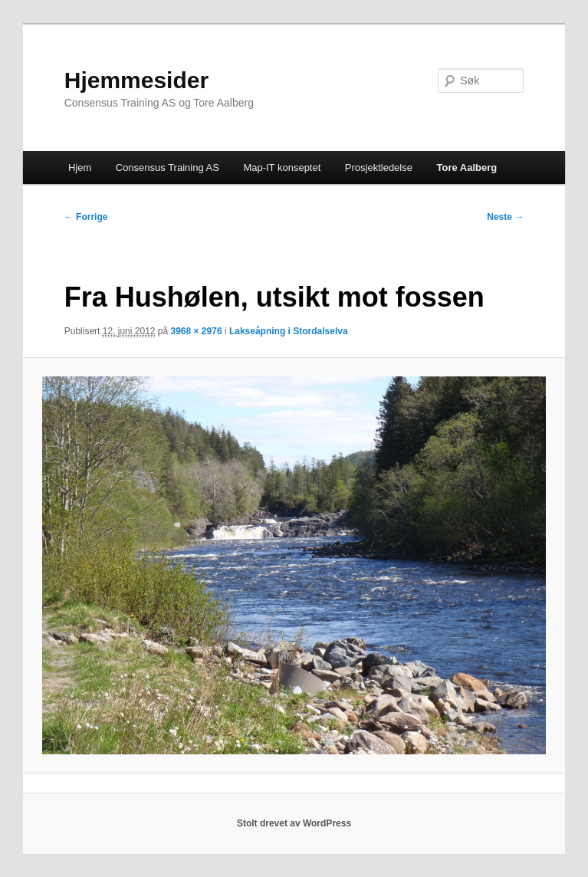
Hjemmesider (136, 80)
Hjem (80, 168)
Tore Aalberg (466, 168)
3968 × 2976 (197, 331)
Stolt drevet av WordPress (294, 823)
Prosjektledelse (379, 168)
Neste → (505, 217)
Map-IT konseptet (282, 168)
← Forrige (86, 217)
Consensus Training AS (168, 168)
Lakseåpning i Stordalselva (289, 331)
